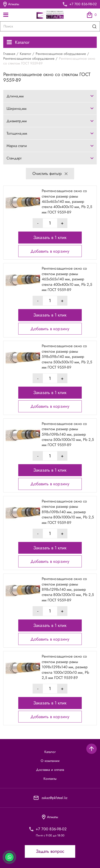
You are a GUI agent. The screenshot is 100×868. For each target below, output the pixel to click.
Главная (9, 54)
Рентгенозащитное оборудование (29, 58)
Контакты (50, 779)
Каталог (18, 42)
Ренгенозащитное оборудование (61, 54)
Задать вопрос (50, 851)
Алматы (11, 4)
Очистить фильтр (50, 173)
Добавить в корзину (50, 251)
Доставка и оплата (50, 770)
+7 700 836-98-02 (83, 4)
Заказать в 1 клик (50, 237)
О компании (50, 761)
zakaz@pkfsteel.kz (54, 798)
